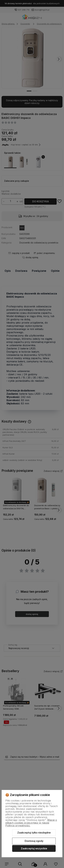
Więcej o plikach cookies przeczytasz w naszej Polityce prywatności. (31, 823)
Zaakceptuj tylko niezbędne (34, 833)
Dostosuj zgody (34, 841)
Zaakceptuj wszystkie (34, 848)
